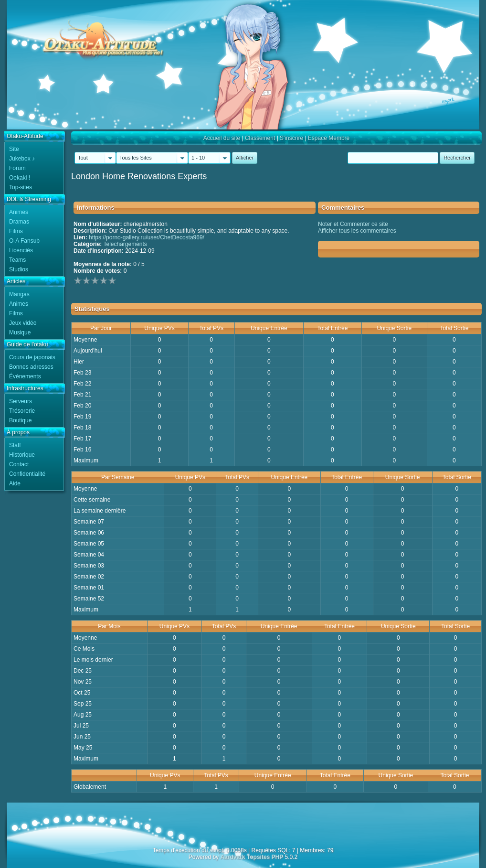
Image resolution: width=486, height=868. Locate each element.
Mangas (19, 294)
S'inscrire (291, 138)
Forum (17, 168)
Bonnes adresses (31, 367)
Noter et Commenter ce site (353, 224)
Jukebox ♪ (22, 159)
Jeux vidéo (23, 323)
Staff (15, 445)
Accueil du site (222, 138)
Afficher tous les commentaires (357, 231)
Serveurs (21, 401)
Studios (19, 269)
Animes (19, 212)
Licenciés (21, 250)
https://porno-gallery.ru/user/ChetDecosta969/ (147, 237)
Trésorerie (22, 411)
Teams (17, 260)
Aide (15, 483)
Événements (25, 376)
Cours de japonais (32, 357)
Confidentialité (27, 474)
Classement (260, 138)
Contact (19, 464)
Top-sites (21, 187)
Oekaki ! (20, 178)
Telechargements (125, 244)
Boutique (20, 420)
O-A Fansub (24, 241)
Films (16, 231)
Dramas (19, 222)
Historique (22, 455)
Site (14, 149)
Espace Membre (329, 138)
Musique (20, 332)
